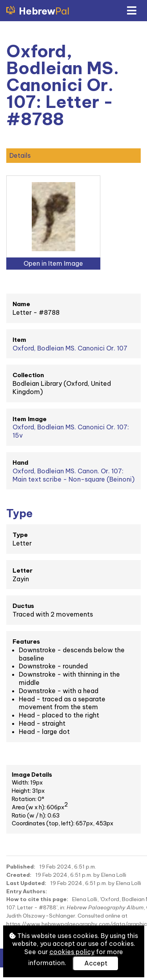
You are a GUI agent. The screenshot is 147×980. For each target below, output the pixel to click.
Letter (23, 570)
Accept (96, 963)
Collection (28, 375)
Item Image (30, 419)
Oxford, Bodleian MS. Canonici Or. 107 (70, 348)
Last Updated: (26, 883)
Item (19, 340)
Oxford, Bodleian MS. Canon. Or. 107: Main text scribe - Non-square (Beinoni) (73, 475)
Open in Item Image (53, 263)
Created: (19, 875)
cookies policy (72, 952)
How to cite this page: (37, 899)
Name (21, 304)
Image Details (32, 775)
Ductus (23, 606)
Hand (20, 463)
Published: (21, 867)
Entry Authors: (27, 891)
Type (20, 535)
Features (26, 641)
